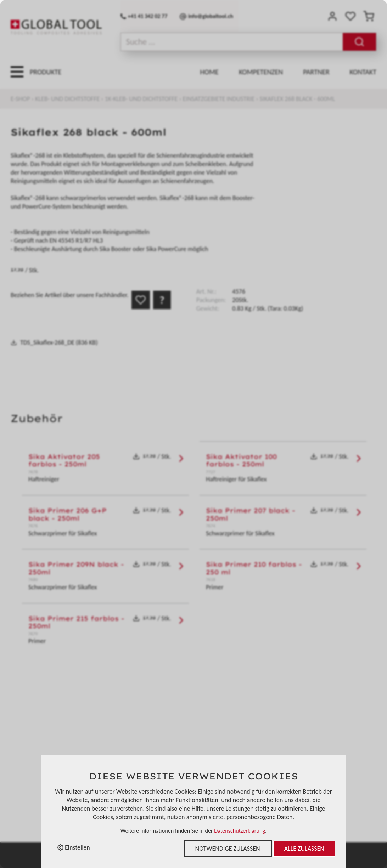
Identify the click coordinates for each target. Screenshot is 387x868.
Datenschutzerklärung (240, 831)
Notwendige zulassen (228, 849)
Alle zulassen (304, 849)
